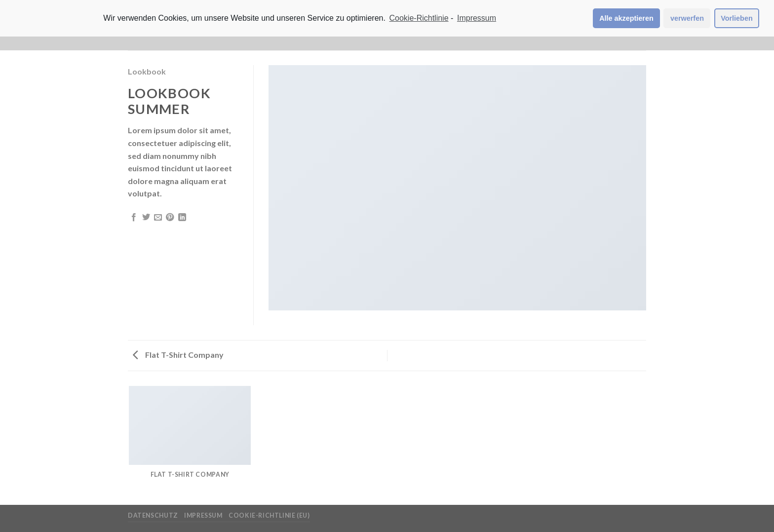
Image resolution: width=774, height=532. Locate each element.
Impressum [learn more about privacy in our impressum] (477, 18)
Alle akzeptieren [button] (626, 18)
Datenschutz (153, 515)
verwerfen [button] (687, 18)
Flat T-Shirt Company (178, 355)
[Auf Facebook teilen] (134, 218)
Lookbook (147, 71)
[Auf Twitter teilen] (146, 218)
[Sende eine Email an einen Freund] (158, 218)
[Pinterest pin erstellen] (170, 218)
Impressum (203, 515)
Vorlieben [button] (737, 18)
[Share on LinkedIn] (182, 218)
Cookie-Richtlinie (419, 18)
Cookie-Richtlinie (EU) (269, 515)
